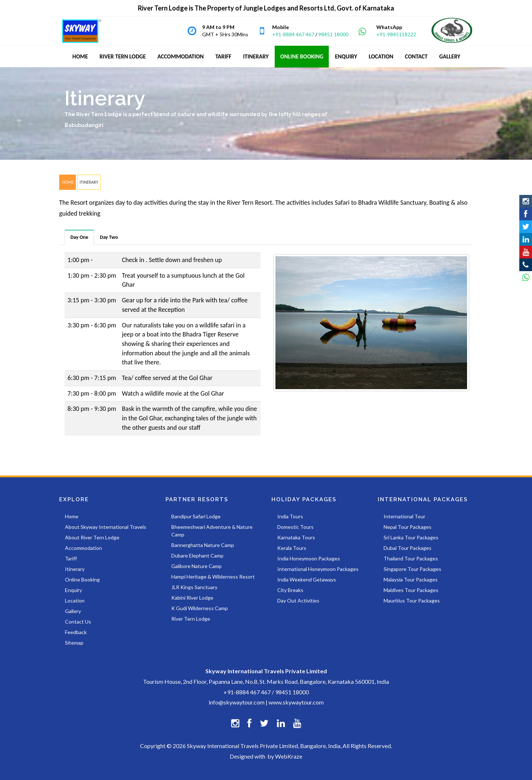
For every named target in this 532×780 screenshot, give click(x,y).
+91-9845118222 (396, 34)
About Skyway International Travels (106, 527)
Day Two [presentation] (109, 237)
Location (75, 601)
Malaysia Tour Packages (411, 579)
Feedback (76, 632)
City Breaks (290, 590)
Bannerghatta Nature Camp (203, 545)
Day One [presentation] (79, 237)
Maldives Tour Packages (411, 590)
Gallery (73, 611)
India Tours (290, 516)
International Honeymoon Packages (318, 569)
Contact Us (78, 622)
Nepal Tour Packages (408, 527)
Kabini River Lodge (192, 598)
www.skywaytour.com (296, 702)
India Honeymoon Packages (309, 558)
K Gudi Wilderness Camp (200, 608)
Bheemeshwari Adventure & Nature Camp (212, 531)
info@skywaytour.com (237, 702)
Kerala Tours (292, 548)
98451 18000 (333, 34)
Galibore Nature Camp (197, 566)
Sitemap (74, 643)
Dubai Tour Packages (408, 548)
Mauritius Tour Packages (412, 601)
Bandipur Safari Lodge (196, 516)
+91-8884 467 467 (293, 34)
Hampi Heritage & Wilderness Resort (213, 577)
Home (72, 516)
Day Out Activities (298, 601)
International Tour (404, 516)
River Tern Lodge (191, 619)
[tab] (79, 237)
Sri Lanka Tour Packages (411, 537)
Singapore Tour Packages (412, 569)
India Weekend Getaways (307, 579)
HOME (67, 182)
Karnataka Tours (296, 537)
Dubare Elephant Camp (197, 556)
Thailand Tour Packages (411, 558)
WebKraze (289, 756)
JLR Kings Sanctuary (194, 587)
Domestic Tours (295, 527)
